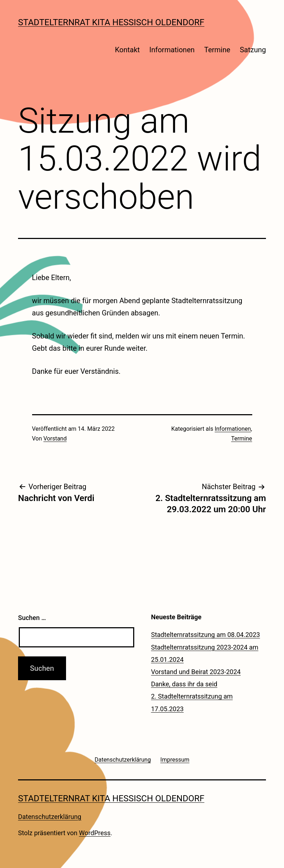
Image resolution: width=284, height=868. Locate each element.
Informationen (172, 50)
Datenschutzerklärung (50, 817)
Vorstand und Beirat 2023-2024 (196, 672)
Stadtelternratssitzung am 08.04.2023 (206, 635)
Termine (217, 50)
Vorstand (55, 439)
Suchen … (32, 618)
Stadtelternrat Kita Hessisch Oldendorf (111, 22)
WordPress (95, 833)
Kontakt (128, 50)
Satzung (253, 50)
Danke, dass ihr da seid (184, 684)
